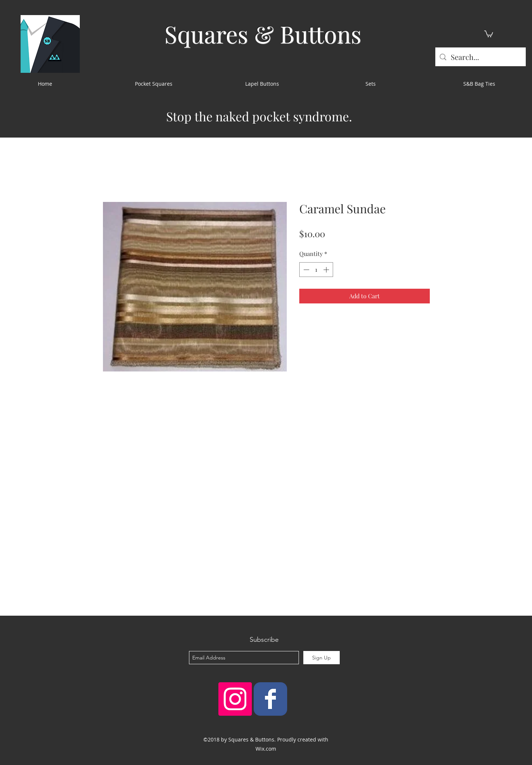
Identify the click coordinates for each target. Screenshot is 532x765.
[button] (489, 33)
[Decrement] (306, 270)
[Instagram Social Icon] (235, 699)
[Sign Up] (322, 658)
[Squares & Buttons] (270, 699)
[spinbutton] (316, 270)
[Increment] (327, 270)
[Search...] (481, 57)
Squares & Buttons (263, 34)
